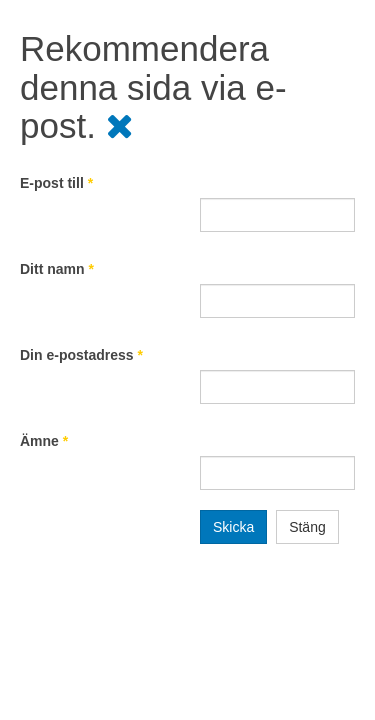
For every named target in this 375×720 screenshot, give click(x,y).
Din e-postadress (81, 355)
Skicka (233, 527)
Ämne (44, 441)
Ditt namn (57, 269)
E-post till (56, 183)
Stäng (307, 527)
